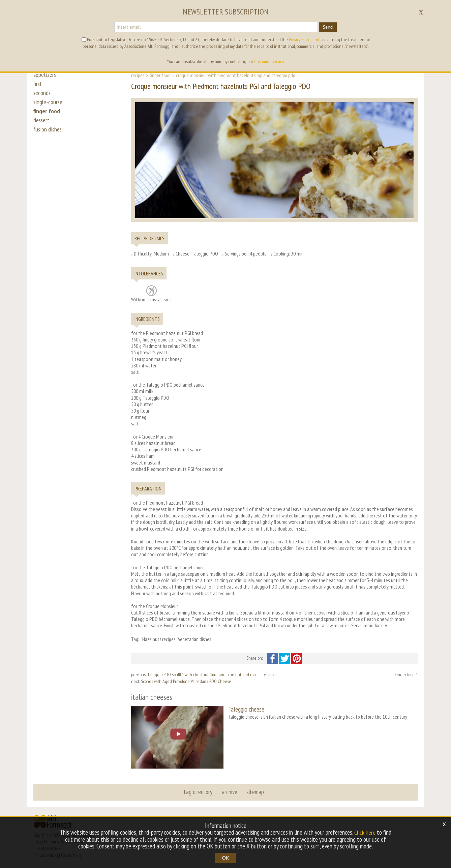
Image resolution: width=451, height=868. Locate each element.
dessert (42, 125)
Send (328, 27)
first (38, 85)
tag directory (199, 791)
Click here (365, 833)
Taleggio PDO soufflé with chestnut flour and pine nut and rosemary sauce (212, 675)
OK (225, 858)
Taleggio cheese (246, 709)
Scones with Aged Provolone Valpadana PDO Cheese (186, 681)
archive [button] (230, 791)
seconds (42, 95)
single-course (48, 105)
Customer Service (269, 61)
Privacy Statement (304, 39)
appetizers (45, 75)
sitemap (255, 791)
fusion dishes (48, 136)
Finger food (160, 75)
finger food (47, 115)
